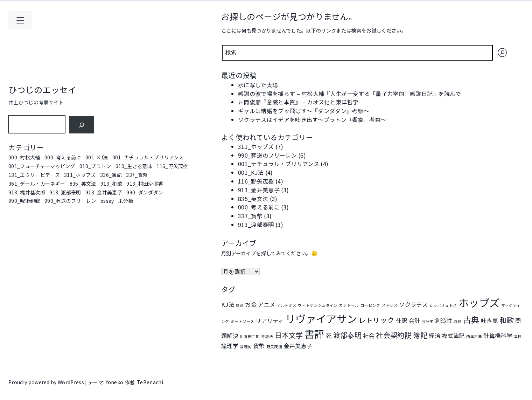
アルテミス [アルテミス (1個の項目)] (287, 305)
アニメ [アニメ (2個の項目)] (267, 304)
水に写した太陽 (258, 85)
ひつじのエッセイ (43, 89)
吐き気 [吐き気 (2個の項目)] (489, 320)
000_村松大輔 (24, 157)
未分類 (126, 201)
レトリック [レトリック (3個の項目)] (377, 320)
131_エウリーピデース (34, 175)
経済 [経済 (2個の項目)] (435, 336)
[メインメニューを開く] (20, 20)
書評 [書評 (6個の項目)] (314, 334)
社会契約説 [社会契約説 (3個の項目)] (394, 335)
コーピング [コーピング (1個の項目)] (370, 305)
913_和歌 (111, 184)
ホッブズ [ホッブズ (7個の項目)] (479, 302)
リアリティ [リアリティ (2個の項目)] (270, 320)
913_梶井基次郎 (27, 192)
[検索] (81, 125)
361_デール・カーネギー (37, 184)
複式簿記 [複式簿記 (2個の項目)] (453, 336)
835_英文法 (83, 184)
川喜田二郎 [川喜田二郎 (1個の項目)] (250, 336)
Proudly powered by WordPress (47, 382)
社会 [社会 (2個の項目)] (369, 336)
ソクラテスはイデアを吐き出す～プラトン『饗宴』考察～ (312, 119)
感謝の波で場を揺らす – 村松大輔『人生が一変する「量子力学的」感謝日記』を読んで (349, 94)
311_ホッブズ (80, 175)
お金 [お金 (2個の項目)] (251, 304)
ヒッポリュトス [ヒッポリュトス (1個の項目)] (443, 305)
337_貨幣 (137, 175)
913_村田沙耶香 (145, 184)
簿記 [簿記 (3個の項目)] (420, 335)
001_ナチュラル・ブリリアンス (148, 157)
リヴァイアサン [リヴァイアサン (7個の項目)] (321, 318)
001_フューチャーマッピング (42, 166)
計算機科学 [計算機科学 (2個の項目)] (498, 336)
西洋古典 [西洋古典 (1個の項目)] (474, 336)
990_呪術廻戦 (24, 201)
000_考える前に (63, 157)
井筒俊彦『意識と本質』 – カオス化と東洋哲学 (298, 102)
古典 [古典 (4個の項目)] (471, 319)
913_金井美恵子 (104, 192)
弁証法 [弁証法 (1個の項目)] (267, 336)
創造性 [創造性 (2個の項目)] (444, 320)
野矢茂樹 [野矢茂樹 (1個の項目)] (274, 347)
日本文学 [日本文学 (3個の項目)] (289, 335)
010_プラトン (95, 166)
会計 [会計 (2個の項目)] (415, 320)
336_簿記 (111, 175)
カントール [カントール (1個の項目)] (349, 305)
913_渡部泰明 (65, 192)
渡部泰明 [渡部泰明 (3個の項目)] (347, 335)
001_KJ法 (97, 157)
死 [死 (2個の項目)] (329, 336)
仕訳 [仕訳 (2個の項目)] (402, 320)
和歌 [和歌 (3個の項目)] (507, 320)
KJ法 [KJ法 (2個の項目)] (228, 304)
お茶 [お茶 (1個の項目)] (240, 305)
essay (107, 201)
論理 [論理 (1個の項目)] (517, 336)
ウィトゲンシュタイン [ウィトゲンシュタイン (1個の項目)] (318, 305)
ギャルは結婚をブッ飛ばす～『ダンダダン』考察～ (304, 111)
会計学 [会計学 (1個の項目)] (428, 321)
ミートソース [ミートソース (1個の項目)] (242, 321)
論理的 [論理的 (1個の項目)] (246, 347)
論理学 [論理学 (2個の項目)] (230, 346)
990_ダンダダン (145, 192)
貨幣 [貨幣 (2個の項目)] (259, 346)
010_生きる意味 (134, 166)
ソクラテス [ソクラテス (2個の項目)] (413, 304)
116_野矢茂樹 (172, 166)
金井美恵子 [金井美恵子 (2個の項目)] (298, 346)
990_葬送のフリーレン (70, 201)
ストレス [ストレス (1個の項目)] (390, 305)
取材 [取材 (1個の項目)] (458, 321)
